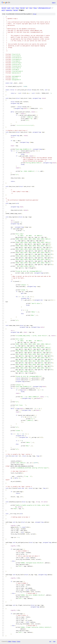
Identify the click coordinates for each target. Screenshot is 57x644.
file (35, 14)
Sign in (54, 3)
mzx (31, 8)
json (54, 641)
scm (13, 8)
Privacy (14, 641)
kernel (4, 8)
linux (17, 8)
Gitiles (10, 641)
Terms (19, 641)
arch (3, 10)
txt (50, 641)
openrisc (9, 10)
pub (9, 8)
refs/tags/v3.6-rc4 (44, 8)
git (27, 8)
